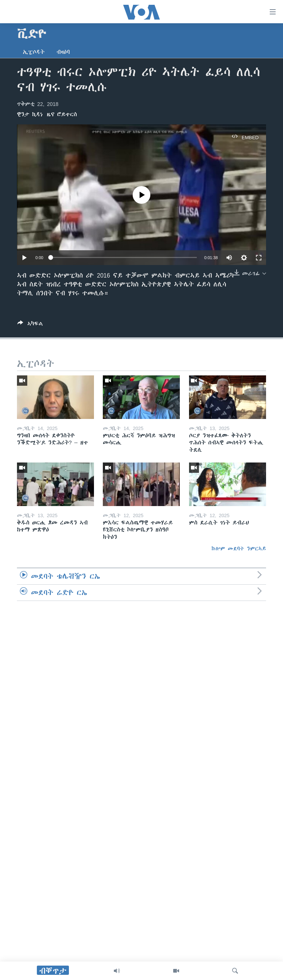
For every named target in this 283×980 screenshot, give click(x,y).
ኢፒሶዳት (34, 52)
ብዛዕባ (63, 52)
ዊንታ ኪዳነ (30, 114)
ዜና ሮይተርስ (62, 114)
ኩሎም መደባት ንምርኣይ (239, 549)
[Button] (30, 325)
